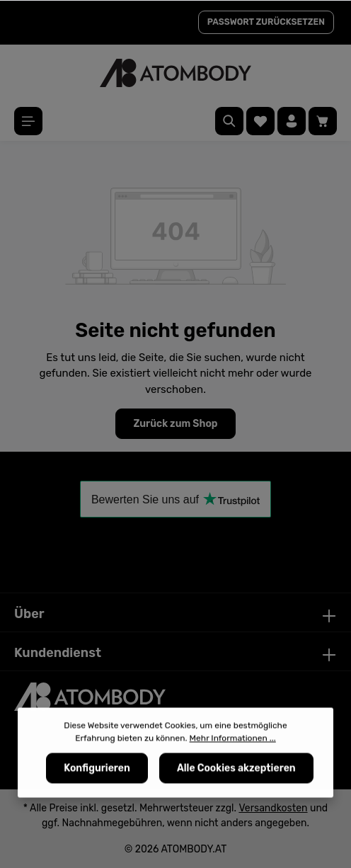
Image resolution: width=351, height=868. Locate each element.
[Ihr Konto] (292, 121)
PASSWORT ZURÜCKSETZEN (266, 22)
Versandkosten (273, 808)
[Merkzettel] (260, 121)
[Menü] (28, 121)
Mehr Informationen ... (233, 741)
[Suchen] (229, 121)
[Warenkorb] (323, 121)
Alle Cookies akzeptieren (236, 771)
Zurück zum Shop (175, 424)
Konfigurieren (97, 771)
